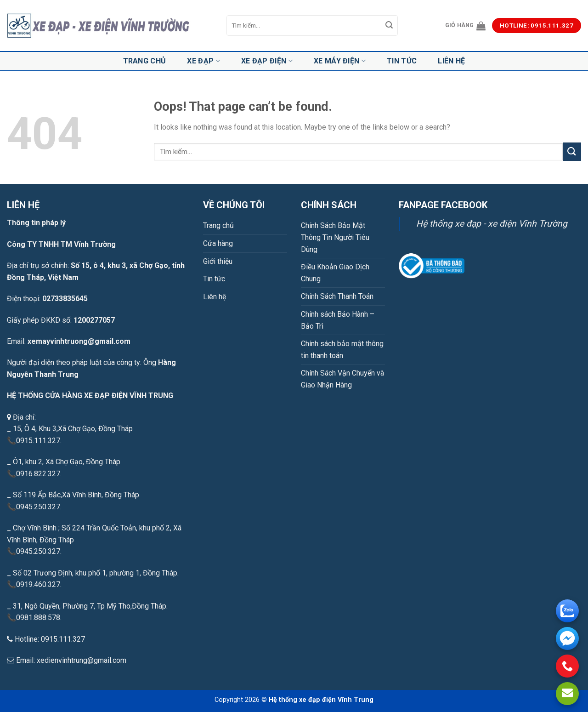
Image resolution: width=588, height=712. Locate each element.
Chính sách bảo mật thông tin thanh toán (342, 350)
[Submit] (390, 26)
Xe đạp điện (267, 61)
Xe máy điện (340, 61)
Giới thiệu (218, 261)
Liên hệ (451, 61)
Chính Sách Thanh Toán (337, 296)
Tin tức (402, 61)
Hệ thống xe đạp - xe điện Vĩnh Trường (492, 224)
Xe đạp (203, 61)
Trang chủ (145, 61)
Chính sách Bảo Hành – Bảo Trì (338, 320)
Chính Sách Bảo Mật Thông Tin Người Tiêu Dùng (335, 237)
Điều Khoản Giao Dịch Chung (335, 273)
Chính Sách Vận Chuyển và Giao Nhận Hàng (342, 379)
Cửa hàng (218, 243)
